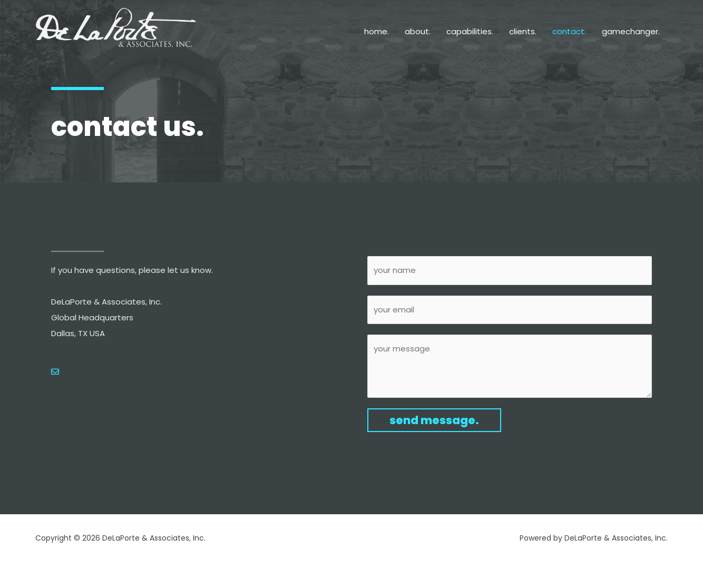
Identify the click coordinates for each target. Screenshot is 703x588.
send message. (434, 420)
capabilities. (470, 31)
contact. (569, 31)
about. (418, 31)
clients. (523, 31)
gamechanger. (631, 31)
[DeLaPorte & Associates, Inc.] (116, 32)
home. (377, 31)
